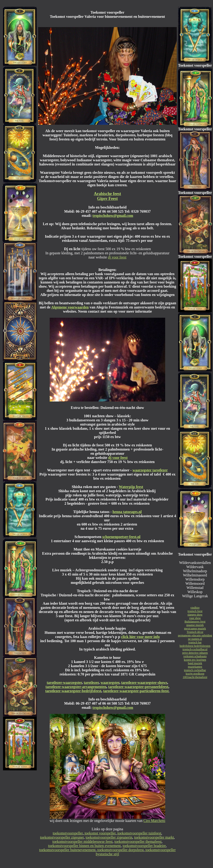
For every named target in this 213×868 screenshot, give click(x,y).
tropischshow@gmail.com (113, 216)
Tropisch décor (195, 632)
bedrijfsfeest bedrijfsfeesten (195, 646)
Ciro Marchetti (154, 821)
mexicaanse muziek (195, 628)
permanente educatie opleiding (195, 635)
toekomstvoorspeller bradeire (144, 846)
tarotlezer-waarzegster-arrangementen (76, 687)
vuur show (195, 618)
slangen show (195, 615)
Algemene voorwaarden (70, 307)
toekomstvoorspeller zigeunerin (109, 837)
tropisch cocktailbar (195, 670)
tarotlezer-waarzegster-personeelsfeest (138, 687)
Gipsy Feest (107, 199)
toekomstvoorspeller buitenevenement (67, 850)
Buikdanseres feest (195, 622)
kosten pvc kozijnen (195, 660)
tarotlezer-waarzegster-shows (144, 683)
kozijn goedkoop (195, 674)
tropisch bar (195, 642)
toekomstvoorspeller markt (154, 837)
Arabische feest (107, 194)
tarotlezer (91, 683)
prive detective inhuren (195, 653)
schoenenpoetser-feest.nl (121, 537)
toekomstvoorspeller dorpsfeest (120, 850)
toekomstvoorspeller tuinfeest (139, 833)
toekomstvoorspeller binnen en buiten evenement (84, 846)
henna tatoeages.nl (127, 512)
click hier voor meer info (140, 637)
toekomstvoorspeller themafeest (138, 842)
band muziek (195, 663)
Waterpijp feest (131, 487)
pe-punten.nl (195, 639)
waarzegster (110, 683)
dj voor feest (117, 257)
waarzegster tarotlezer (150, 470)
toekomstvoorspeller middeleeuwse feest (82, 842)
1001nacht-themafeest (195, 677)
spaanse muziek (195, 625)
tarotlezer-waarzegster (64, 683)
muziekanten (195, 667)
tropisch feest (195, 611)
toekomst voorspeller (100, 833)
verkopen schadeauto (195, 656)
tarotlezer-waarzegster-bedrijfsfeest (73, 691)
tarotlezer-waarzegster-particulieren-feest (136, 691)
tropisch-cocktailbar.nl (195, 649)
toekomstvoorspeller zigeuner (62, 837)
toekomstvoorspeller (68, 833)
